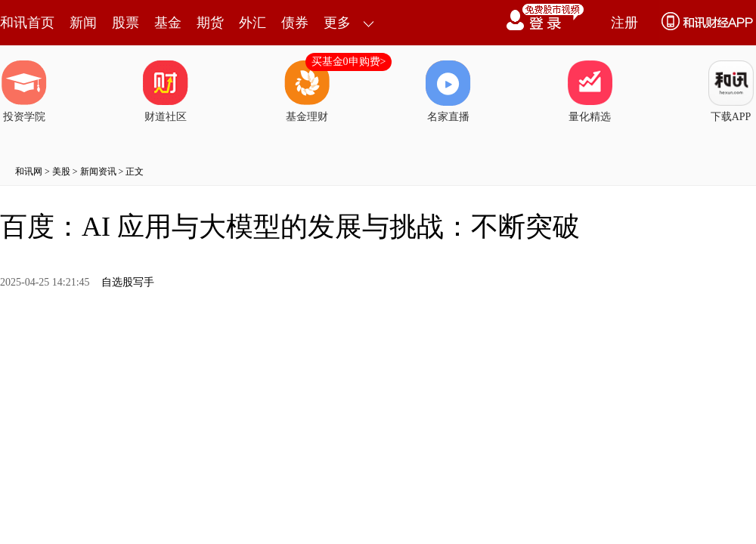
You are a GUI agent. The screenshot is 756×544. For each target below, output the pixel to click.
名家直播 (448, 91)
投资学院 (24, 91)
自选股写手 (128, 282)
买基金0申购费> (349, 62)
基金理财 (307, 91)
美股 (61, 172)
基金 (168, 23)
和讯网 (29, 172)
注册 (624, 23)
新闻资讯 (98, 172)
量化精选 (590, 91)
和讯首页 (27, 23)
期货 (210, 23)
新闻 (83, 23)
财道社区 (166, 91)
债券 (295, 23)
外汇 (253, 23)
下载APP (731, 91)
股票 (125, 23)
